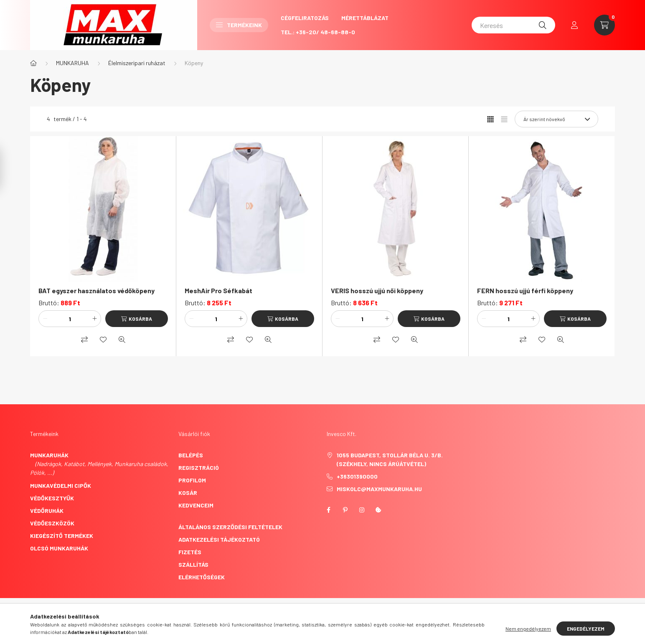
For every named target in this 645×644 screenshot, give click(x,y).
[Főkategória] (33, 63)
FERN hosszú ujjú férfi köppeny (525, 290)
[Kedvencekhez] (103, 340)
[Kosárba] (137, 319)
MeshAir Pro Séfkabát (218, 290)
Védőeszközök (52, 523)
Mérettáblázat (365, 18)
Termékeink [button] (239, 25)
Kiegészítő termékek (62, 536)
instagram (362, 510)
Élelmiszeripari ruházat (137, 63)
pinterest (345, 510)
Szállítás (193, 564)
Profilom (192, 480)
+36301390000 (357, 476)
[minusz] (45, 319)
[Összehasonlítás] (84, 340)
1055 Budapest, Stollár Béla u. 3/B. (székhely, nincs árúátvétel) (390, 459)
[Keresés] (513, 25)
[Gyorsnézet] (122, 340)
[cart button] (604, 25)
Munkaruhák (49, 455)
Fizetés (190, 552)
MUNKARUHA (72, 63)
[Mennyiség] (70, 319)
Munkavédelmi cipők (61, 486)
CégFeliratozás (305, 18)
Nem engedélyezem (528, 629)
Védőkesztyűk (52, 498)
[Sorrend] (556, 119)
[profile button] (574, 25)
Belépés (191, 455)
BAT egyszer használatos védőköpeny (96, 290)
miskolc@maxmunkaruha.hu (379, 489)
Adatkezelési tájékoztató (219, 539)
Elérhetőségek (202, 577)
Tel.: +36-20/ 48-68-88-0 (318, 32)
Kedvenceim (196, 505)
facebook (328, 510)
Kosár (188, 493)
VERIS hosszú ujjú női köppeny (377, 290)
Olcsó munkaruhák (59, 548)
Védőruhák (47, 511)
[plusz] (94, 319)
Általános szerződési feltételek (230, 527)
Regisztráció (199, 468)
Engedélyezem (586, 629)
